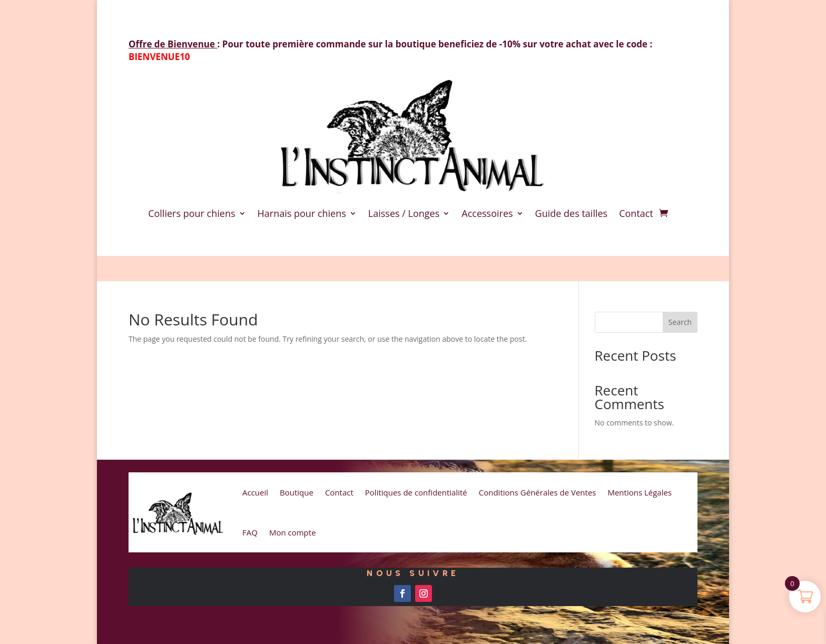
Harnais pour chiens (302, 213)
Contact (636, 213)
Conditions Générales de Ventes (538, 492)
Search (680, 322)
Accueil (255, 492)
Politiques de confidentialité (416, 492)
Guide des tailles (572, 213)
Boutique (297, 492)
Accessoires (487, 213)
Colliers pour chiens (191, 213)
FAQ (250, 532)
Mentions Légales (640, 492)
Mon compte (293, 532)
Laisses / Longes (404, 213)
